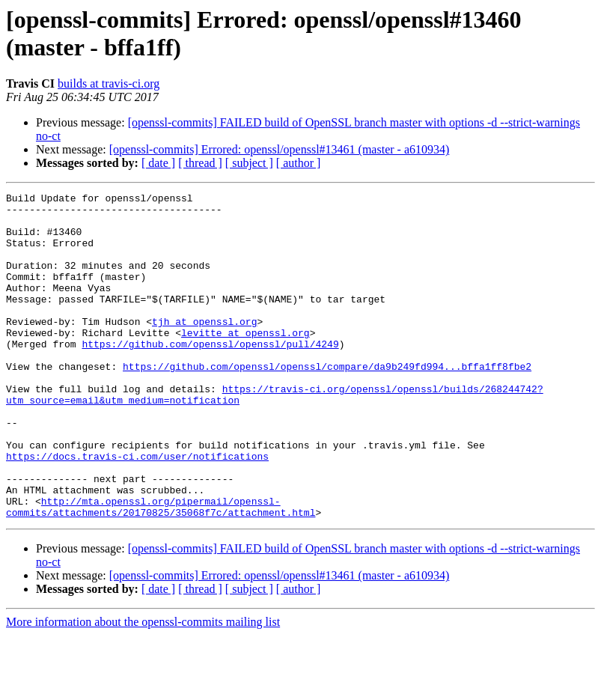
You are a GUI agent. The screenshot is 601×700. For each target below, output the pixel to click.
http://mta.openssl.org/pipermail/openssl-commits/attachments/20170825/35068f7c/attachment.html (161, 570)
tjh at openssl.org (204, 348)
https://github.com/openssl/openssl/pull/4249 (210, 375)
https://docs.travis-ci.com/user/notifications (137, 510)
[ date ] (158, 163)
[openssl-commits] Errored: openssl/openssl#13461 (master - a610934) (280, 149)
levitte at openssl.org (245, 362)
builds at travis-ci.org (109, 83)
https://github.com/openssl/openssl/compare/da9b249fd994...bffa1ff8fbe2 (327, 402)
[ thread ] (200, 163)
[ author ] (299, 163)
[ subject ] (249, 163)
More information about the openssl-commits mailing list (143, 687)
